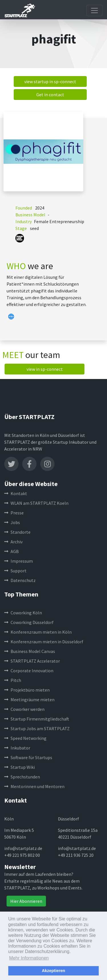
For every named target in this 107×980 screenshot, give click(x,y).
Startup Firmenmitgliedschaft (37, 719)
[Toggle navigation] (94, 11)
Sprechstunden (22, 777)
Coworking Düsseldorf (29, 622)
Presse (14, 513)
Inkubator (17, 748)
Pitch (13, 680)
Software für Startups (28, 757)
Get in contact (50, 95)
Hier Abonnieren (26, 901)
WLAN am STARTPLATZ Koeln (36, 503)
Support (15, 571)
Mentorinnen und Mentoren (34, 786)
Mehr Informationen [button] (29, 958)
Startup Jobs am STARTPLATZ (37, 728)
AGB (12, 551)
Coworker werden (24, 709)
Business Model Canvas (30, 651)
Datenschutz (20, 580)
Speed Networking (25, 738)
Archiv (13, 542)
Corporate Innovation (29, 671)
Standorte (17, 532)
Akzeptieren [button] (54, 971)
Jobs (12, 522)
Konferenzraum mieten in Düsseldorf (44, 642)
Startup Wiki (20, 767)
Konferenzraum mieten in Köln (38, 632)
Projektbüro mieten (27, 690)
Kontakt (16, 493)
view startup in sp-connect (50, 81)
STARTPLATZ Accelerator (32, 661)
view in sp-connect (45, 369)
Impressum (19, 561)
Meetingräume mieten (29, 700)
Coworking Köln (23, 613)
